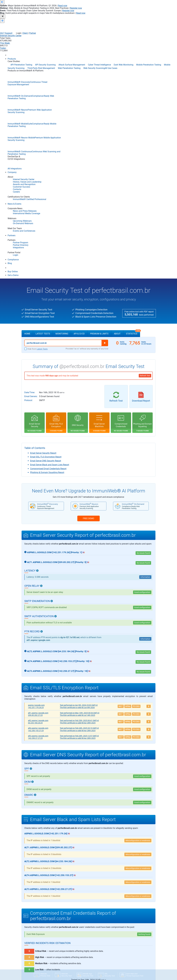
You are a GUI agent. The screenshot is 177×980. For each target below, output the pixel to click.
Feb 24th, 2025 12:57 (79, 483)
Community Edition (32, 940)
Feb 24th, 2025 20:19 (79, 475)
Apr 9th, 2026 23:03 (79, 452)
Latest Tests (43, 81)
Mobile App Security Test (33, 956)
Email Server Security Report (43, 200)
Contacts (55, 920)
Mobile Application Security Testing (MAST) (93, 920)
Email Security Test (30, 947)
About (117, 81)
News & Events (59, 930)
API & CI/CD (79, 81)
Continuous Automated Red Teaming (135, 933)
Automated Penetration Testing (133, 923)
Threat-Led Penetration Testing (133, 973)
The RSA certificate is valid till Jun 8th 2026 (77, 455)
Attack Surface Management (132, 920)
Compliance (28, 933)
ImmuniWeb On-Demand (33, 919)
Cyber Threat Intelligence (130, 945)
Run (105, 90)
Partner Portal (82, 953)
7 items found (145, 782)
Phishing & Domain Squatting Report (47, 220)
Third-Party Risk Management (132, 970)
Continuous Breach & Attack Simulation (136, 936)
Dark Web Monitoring (129, 948)
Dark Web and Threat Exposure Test (37, 959)
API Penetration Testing (130, 907)
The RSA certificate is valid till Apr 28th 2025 (78, 470)
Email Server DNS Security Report (46, 208)
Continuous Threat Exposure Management (137, 942)
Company (56, 903)
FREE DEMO (88, 266)
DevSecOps (81, 933)
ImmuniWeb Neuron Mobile (34, 915)
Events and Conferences (61, 940)
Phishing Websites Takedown (132, 967)
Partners (80, 939)
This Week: (129, 16)
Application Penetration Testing (133, 914)
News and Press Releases (61, 934)
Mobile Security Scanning (131, 958)
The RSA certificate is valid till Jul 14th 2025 (77, 462)
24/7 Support (125, 10)
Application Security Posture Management (137, 917)
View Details (89, 737)
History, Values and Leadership (63, 910)
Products (28, 903)
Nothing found (144, 681)
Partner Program (83, 943)
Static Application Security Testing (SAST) (92, 923)
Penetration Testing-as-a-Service (133, 964)
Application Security (86, 903)
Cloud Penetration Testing (131, 926)
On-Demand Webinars (60, 943)
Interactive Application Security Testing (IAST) (94, 914)
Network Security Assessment (132, 961)
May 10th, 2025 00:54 (80, 460)
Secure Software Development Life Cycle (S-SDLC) (95, 910)
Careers (54, 923)
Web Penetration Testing (130, 977)
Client (143, 10)
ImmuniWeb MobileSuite (33, 923)
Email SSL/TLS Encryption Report (46, 204)
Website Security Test (31, 950)
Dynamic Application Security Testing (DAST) (93, 917)
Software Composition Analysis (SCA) (91, 926)
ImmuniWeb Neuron (31, 912)
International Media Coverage (63, 937)
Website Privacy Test (31, 953)
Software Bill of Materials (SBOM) (89, 929)
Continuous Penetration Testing (133, 939)
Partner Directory (83, 946)
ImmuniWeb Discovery (32, 908)
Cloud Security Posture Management (135, 929)
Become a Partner (83, 949)
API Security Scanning (129, 910)
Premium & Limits (99, 81)
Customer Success (59, 917)
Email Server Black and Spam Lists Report (50, 212)
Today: (145, 16)
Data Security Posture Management (135, 951)
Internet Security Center (95, 16)
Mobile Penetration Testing (131, 955)
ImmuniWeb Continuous (33, 927)
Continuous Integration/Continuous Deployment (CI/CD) (98, 907)
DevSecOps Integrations (32, 930)
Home (27, 81)
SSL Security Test (30, 944)
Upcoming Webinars (59, 946)
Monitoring (62, 81)
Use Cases (126, 903)
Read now (117, 2)
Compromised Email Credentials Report (48, 216)
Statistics (133, 80)
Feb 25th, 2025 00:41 (79, 468)
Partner (151, 10)
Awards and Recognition (61, 914)
